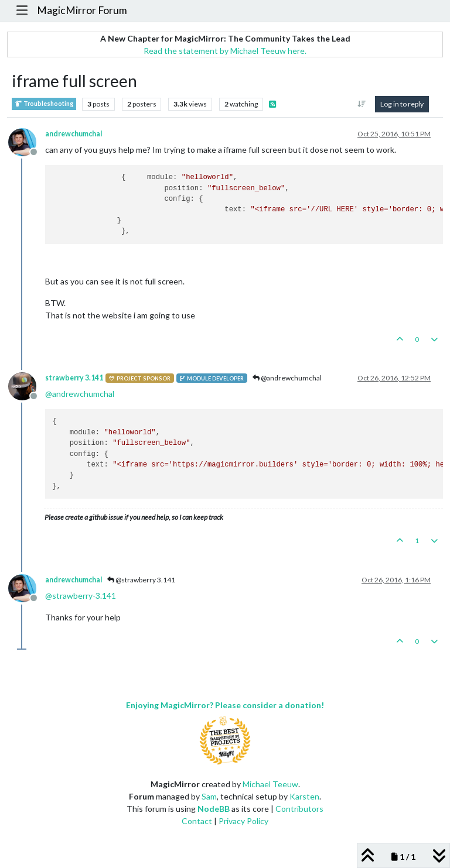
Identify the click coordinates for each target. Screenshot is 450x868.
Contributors (299, 809)
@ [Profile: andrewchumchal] (80, 394)
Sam (209, 796)
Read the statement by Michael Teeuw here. (225, 51)
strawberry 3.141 (74, 378)
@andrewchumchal (287, 378)
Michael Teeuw (270, 784)
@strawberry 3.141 (141, 580)
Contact (197, 821)
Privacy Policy (243, 821)
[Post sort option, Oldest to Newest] (362, 104)
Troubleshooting (44, 104)
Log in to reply (402, 104)
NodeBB (214, 809)
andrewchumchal (74, 134)
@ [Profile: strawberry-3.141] (81, 596)
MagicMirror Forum (82, 10)
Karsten (304, 796)
